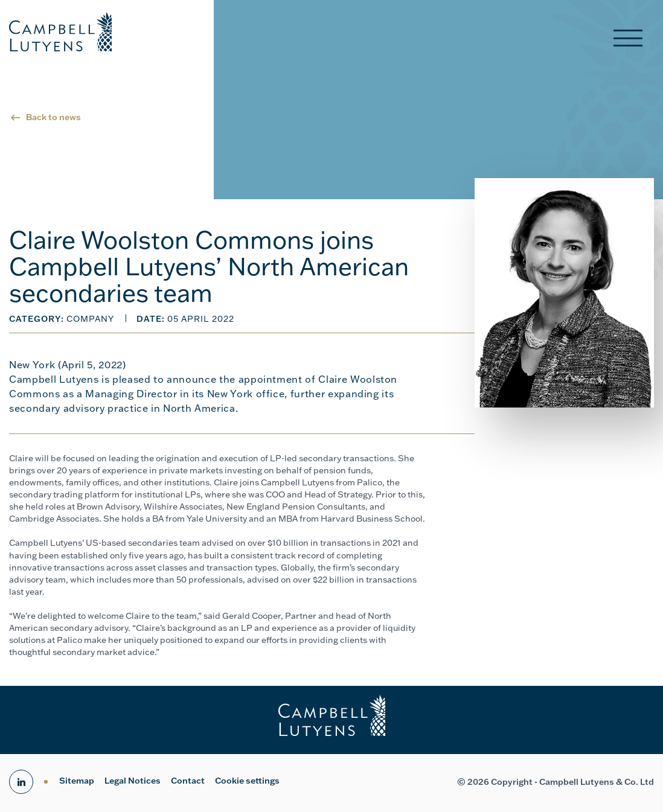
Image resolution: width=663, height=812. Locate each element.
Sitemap (77, 781)
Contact (188, 781)
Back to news (53, 117)
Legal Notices (133, 781)
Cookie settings (247, 781)
